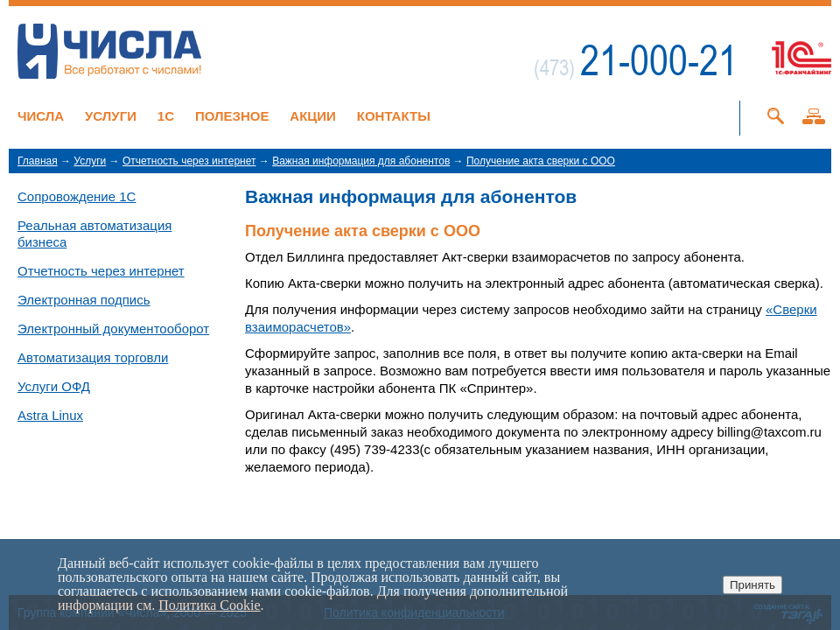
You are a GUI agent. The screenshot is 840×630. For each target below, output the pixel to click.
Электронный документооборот (113, 329)
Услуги (111, 116)
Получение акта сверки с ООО (541, 161)
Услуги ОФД (54, 386)
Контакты (394, 116)
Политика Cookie (209, 605)
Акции (313, 116)
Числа (41, 116)
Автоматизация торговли (93, 357)
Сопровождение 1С (77, 196)
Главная (38, 161)
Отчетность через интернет (189, 161)
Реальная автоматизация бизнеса (94, 234)
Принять (752, 585)
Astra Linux (50, 415)
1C (166, 116)
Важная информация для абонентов (361, 161)
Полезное (232, 116)
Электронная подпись (84, 300)
